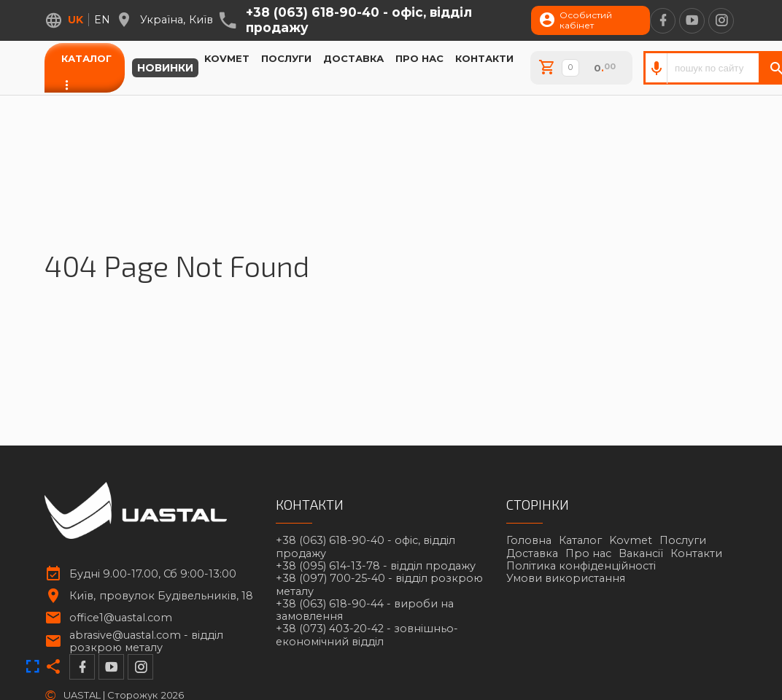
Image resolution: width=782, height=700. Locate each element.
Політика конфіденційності (581, 566)
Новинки (165, 68)
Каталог (86, 58)
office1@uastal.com (121, 618)
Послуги (286, 58)
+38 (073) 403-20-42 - (367, 635)
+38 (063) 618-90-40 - (359, 20)
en (102, 20)
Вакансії (641, 553)
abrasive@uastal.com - (146, 642)
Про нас (419, 58)
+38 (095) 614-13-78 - (376, 566)
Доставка (353, 58)
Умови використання (566, 578)
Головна (529, 540)
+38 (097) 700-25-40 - (379, 585)
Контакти (484, 58)
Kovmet (227, 58)
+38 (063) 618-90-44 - (365, 610)
